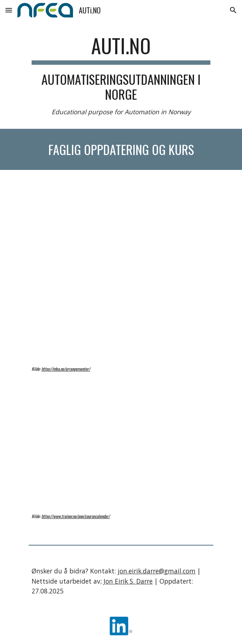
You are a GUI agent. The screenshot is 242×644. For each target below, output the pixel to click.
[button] (9, 10)
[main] (121, 75)
